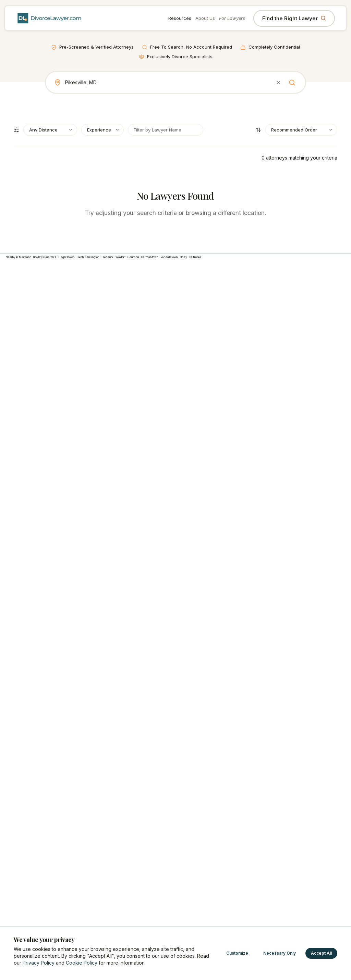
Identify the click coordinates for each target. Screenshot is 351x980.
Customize (237, 953)
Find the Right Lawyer (294, 18)
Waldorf (120, 257)
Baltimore (195, 257)
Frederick (107, 257)
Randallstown (169, 257)
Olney (184, 257)
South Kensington (88, 257)
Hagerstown (66, 257)
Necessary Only (280, 953)
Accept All (321, 953)
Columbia (133, 257)
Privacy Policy (39, 963)
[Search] (292, 83)
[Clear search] (278, 83)
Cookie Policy (82, 963)
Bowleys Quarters (45, 257)
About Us (205, 18)
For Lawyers (232, 18)
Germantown (150, 257)
